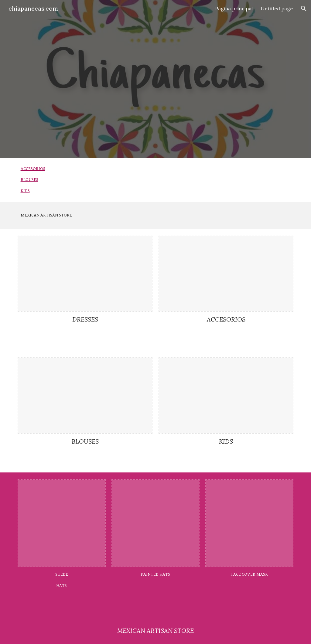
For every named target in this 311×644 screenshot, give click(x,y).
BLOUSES (29, 180)
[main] (156, 215)
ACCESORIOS (33, 169)
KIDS (25, 191)
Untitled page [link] (277, 9)
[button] (304, 9)
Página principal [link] (234, 9)
